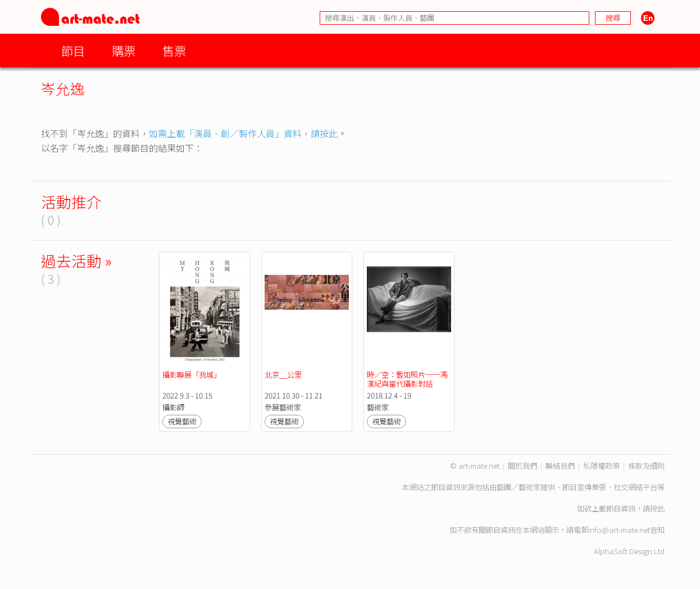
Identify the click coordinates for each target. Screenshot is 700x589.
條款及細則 (646, 466)
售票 (174, 50)
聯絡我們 (560, 466)
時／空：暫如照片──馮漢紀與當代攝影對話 (407, 379)
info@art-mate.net (619, 530)
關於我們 (522, 466)
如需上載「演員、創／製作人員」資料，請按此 (243, 133)
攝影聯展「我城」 (192, 375)
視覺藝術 (182, 421)
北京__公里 (283, 375)
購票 (124, 50)
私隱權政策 (601, 466)
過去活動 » (76, 260)
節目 (73, 50)
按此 (657, 508)
